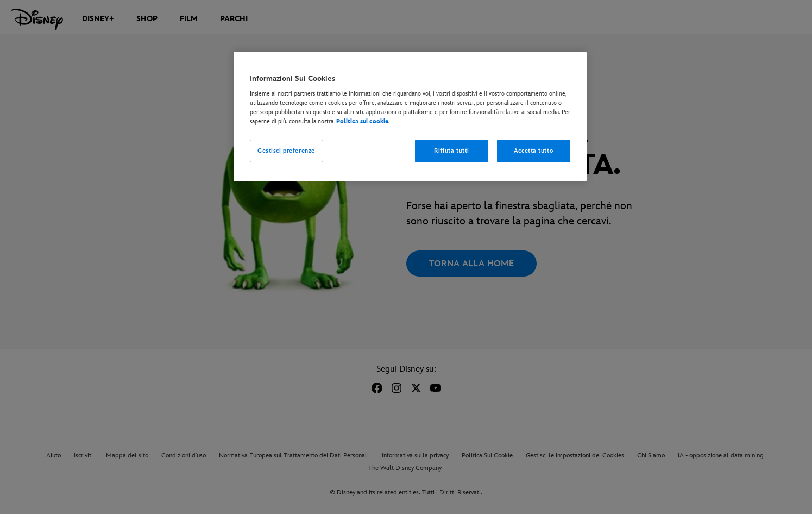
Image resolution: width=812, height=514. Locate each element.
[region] (410, 117)
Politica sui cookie (362, 121)
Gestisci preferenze (286, 151)
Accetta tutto (533, 151)
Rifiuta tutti (451, 151)
